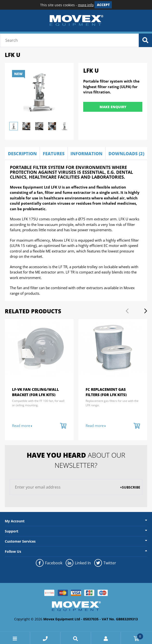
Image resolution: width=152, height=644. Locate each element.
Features (54, 154)
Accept (103, 5)
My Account (15, 521)
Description (22, 154)
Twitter (105, 563)
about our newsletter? (76, 460)
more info (86, 5)
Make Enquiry (113, 107)
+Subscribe (130, 487)
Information (86, 154)
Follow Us (13, 551)
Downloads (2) (126, 154)
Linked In (78, 563)
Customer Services (20, 541)
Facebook (49, 563)
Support (12, 531)
